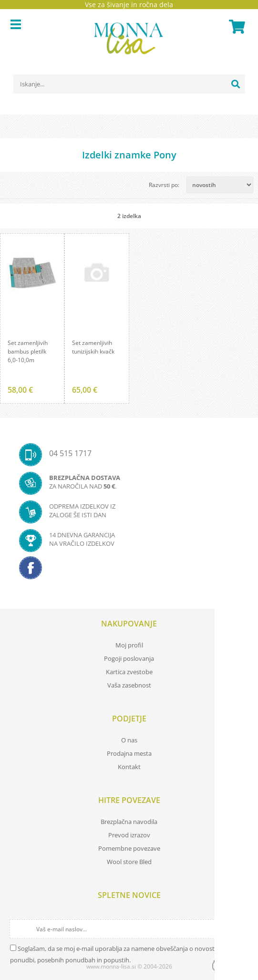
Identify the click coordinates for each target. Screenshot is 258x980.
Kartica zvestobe (129, 672)
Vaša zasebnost (129, 685)
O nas (129, 740)
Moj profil (129, 645)
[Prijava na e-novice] (240, 929)
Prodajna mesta (129, 753)
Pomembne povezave (129, 848)
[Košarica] (236, 27)
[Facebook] (129, 571)
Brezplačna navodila (129, 822)
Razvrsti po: (164, 185)
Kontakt (129, 767)
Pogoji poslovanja (129, 658)
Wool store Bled (129, 862)
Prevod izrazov (129, 835)
